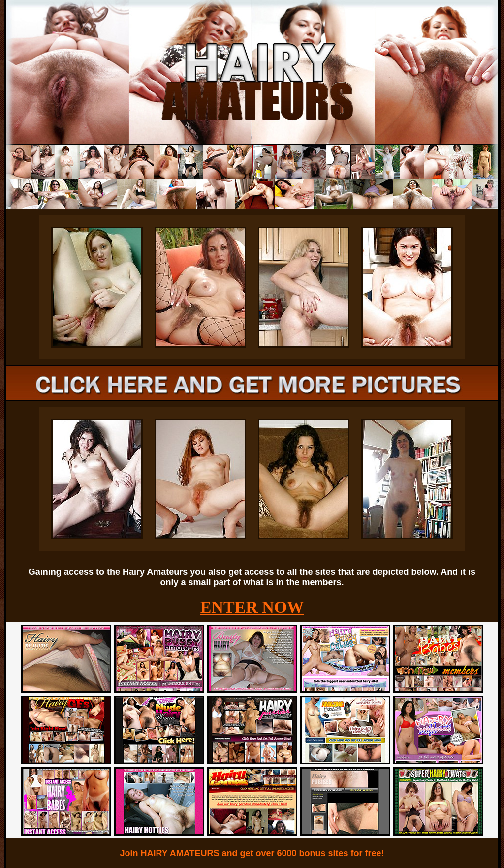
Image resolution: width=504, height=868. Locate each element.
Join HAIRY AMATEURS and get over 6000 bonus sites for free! (252, 853)
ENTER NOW (252, 607)
